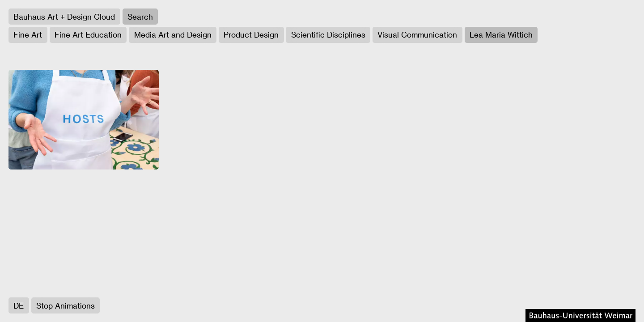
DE (19, 305)
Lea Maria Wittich (501, 34)
